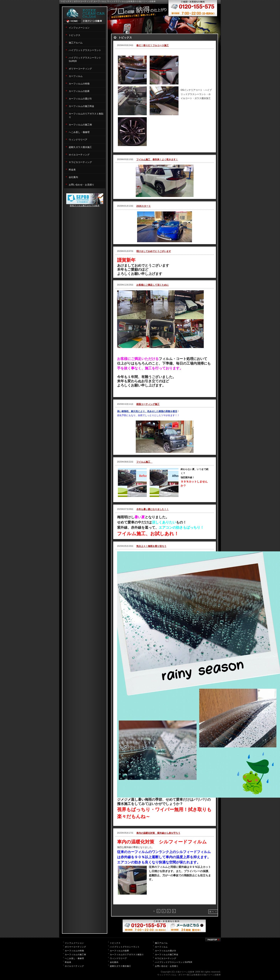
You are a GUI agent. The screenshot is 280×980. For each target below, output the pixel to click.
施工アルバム (76, 43)
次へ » (213, 912)
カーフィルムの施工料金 (81, 106)
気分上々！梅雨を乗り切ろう (151, 546)
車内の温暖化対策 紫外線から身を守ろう (158, 833)
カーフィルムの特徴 (79, 84)
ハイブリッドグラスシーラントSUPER (174, 962)
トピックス (75, 35)
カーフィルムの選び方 (80, 99)
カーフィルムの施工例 (80, 125)
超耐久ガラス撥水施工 (80, 147)
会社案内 (73, 177)
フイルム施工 (144, 462)
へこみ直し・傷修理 (79, 132)
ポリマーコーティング (80, 69)
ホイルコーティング (79, 155)
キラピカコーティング (80, 162)
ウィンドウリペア (78, 140)
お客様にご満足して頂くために (153, 285)
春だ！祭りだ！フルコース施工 (153, 45)
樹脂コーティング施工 (148, 404)
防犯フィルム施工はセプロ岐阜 (85, 206)
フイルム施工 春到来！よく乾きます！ (157, 159)
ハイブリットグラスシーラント (85, 50)
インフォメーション (79, 28)
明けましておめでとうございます (154, 251)
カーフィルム (76, 76)
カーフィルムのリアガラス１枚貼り (127, 955)
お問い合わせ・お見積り (81, 185)
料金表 (72, 170)
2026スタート (144, 206)
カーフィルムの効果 (79, 91)
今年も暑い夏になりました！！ (153, 509)
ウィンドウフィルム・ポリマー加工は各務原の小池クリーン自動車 (189, 975)
